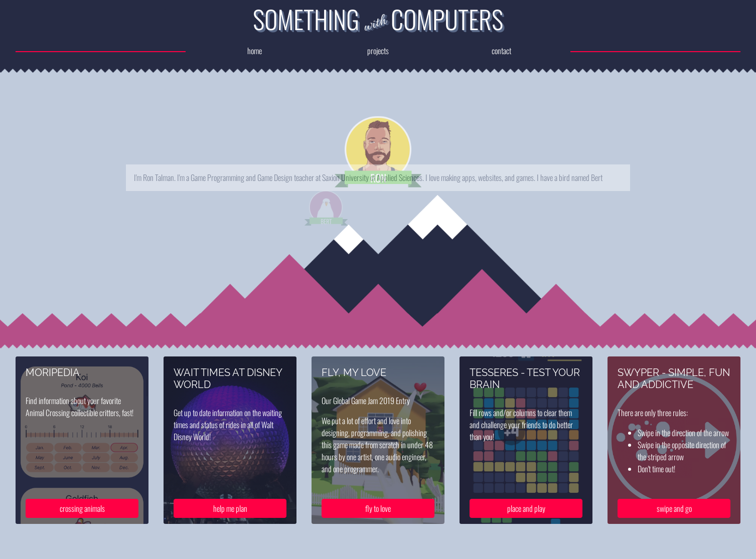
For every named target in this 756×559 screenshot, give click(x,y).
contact (504, 51)
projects (378, 51)
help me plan (230, 517)
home (252, 51)
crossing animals (82, 517)
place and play (526, 517)
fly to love (378, 517)
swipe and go (674, 517)
